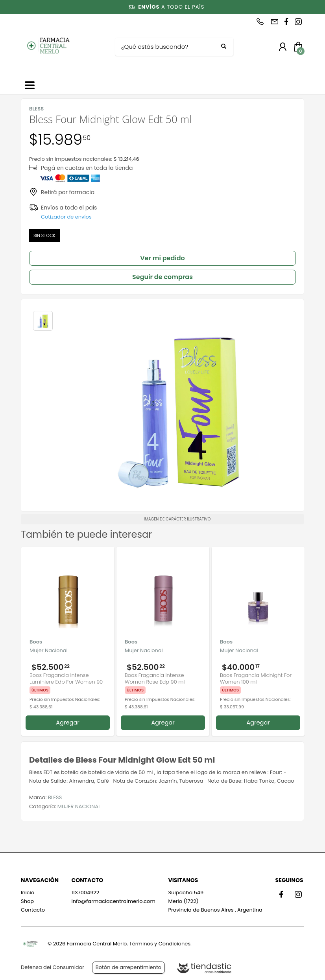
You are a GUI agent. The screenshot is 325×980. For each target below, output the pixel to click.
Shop (27, 901)
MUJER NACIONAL (79, 806)
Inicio (28, 893)
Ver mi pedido (162, 258)
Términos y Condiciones (160, 944)
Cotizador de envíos (66, 217)
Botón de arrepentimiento (128, 967)
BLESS (55, 797)
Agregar (68, 723)
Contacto (33, 910)
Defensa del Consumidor (53, 967)
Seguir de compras (162, 277)
